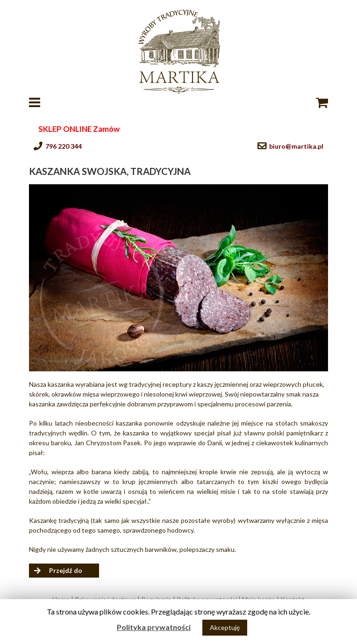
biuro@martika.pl (296, 146)
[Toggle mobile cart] (322, 102)
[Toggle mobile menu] (36, 102)
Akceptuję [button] (225, 627)
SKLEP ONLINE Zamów (79, 129)
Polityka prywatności (154, 627)
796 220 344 (64, 146)
